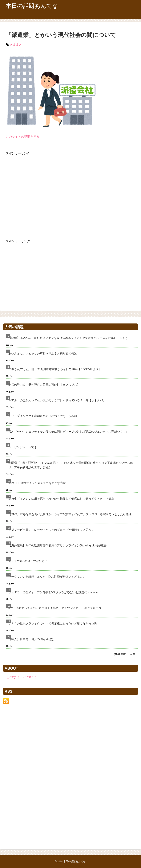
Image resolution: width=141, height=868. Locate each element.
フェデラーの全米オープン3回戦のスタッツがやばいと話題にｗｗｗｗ (53, 592)
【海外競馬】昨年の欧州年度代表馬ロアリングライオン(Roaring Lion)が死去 (57, 545)
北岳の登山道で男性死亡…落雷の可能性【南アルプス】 (44, 385)
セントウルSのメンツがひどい (28, 561)
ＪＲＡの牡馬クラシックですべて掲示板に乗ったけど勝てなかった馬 (53, 623)
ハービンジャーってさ (23, 447)
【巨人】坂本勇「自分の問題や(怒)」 (32, 639)
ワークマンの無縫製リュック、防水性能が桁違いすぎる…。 (47, 577)
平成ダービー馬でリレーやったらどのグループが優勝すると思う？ (51, 530)
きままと (16, 45)
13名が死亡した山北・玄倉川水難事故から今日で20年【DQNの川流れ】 (55, 369)
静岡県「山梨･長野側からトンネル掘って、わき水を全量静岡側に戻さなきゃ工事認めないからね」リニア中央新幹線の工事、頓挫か (72, 465)
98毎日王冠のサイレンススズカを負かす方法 (37, 483)
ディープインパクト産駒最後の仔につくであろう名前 (43, 416)
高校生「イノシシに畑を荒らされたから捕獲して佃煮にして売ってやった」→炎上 (61, 499)
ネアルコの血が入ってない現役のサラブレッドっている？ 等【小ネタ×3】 (57, 400)
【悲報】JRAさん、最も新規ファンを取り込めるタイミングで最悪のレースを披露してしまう (68, 338)
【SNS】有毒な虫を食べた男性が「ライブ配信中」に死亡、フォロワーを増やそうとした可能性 (70, 514)
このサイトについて (22, 677)
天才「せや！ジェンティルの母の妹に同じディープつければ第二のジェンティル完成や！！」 (68, 432)
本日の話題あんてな (32, 6)
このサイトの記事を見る (22, 137)
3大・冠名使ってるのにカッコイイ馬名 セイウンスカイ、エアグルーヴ (55, 608)
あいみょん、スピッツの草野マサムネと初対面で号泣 (43, 353)
